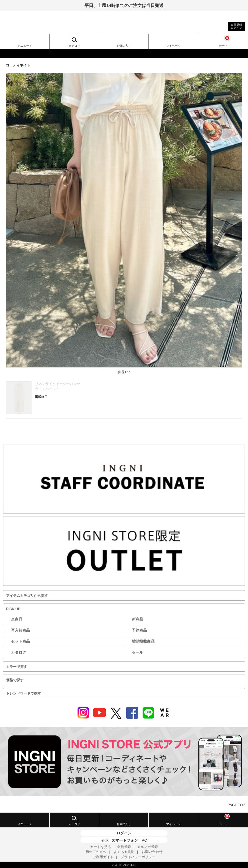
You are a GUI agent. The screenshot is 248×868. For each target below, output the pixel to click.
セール (138, 652)
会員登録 (124, 847)
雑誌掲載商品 (143, 641)
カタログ (19, 652)
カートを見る (100, 847)
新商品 (138, 619)
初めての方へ (96, 852)
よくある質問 (124, 852)
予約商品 (139, 630)
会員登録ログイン (236, 26)
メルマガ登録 (148, 847)
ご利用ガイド (103, 857)
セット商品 (20, 641)
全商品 (17, 619)
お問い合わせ (152, 852)
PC (144, 840)
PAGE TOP (236, 805)
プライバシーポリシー (138, 857)
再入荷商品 (20, 630)
